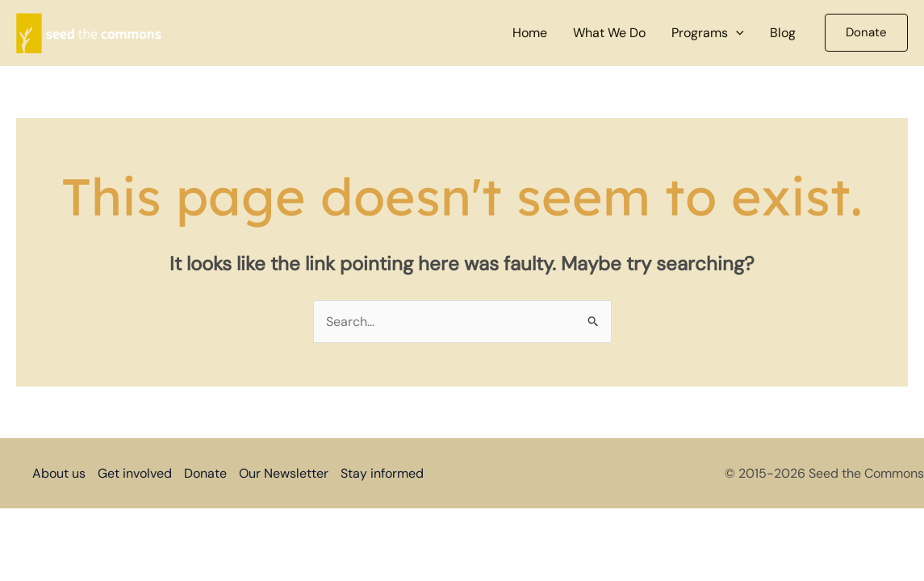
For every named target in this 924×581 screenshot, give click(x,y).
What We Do (609, 33)
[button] (736, 33)
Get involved (135, 473)
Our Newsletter (284, 473)
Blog (783, 33)
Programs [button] (708, 33)
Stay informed (382, 473)
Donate (205, 473)
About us (59, 473)
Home (530, 33)
